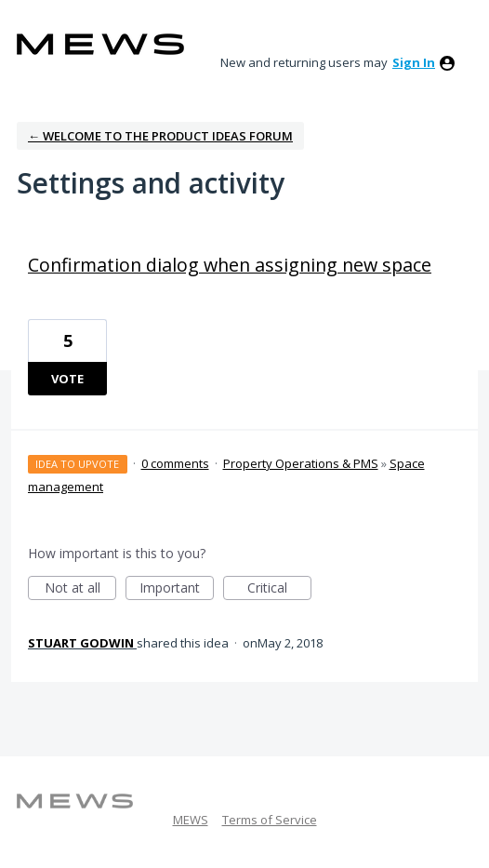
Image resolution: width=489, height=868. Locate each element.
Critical (279, 589)
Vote (67, 379)
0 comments (175, 463)
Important (177, 589)
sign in (414, 62)
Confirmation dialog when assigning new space (230, 265)
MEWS (191, 820)
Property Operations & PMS (301, 463)
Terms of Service (270, 820)
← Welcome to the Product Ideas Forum (160, 136)
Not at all (81, 589)
